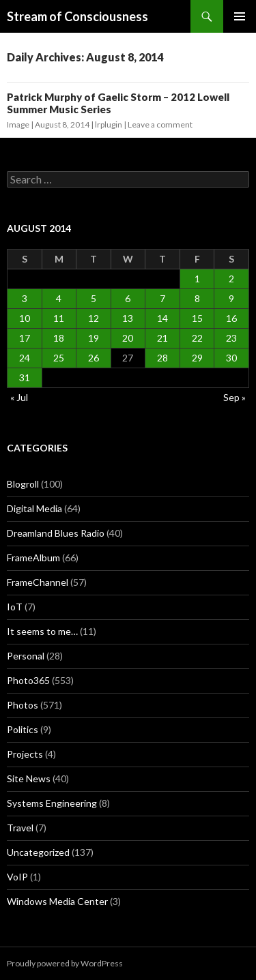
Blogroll (23, 484)
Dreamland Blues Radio (56, 533)
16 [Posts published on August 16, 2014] (231, 318)
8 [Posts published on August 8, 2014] (197, 298)
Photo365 (28, 680)
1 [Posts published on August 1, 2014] (197, 279)
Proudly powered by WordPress (65, 963)
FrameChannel (38, 582)
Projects (25, 754)
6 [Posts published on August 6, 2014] (128, 298)
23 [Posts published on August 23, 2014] (231, 338)
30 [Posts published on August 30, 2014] (231, 358)
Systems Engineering (52, 803)
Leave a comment (160, 124)
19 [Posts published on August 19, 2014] (94, 338)
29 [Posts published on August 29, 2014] (197, 358)
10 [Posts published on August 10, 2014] (25, 318)
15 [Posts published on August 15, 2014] (197, 318)
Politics (23, 729)
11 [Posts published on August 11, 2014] (59, 318)
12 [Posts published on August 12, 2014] (94, 318)
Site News (29, 778)
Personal (26, 656)
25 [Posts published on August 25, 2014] (59, 358)
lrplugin (109, 124)
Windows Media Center (57, 901)
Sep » (234, 397)
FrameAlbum (33, 558)
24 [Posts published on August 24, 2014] (25, 358)
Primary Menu (240, 16)
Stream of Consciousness (77, 16)
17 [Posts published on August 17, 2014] (25, 338)
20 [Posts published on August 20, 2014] (128, 338)
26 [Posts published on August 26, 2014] (94, 358)
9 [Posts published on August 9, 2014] (231, 298)
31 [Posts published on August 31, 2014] (25, 377)
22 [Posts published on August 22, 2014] (197, 338)
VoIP (17, 877)
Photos (23, 705)
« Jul (19, 397)
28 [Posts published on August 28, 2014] (162, 358)
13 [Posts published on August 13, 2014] (128, 318)
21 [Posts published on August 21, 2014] (162, 338)
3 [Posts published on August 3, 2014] (25, 298)
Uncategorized (38, 852)
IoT (15, 607)
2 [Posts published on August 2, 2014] (231, 279)
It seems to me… (42, 631)
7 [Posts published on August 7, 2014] (162, 298)
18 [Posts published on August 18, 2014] (59, 338)
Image (18, 124)
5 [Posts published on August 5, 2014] (94, 298)
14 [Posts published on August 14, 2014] (162, 318)
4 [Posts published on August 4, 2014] (59, 298)
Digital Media (34, 508)
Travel (20, 828)
